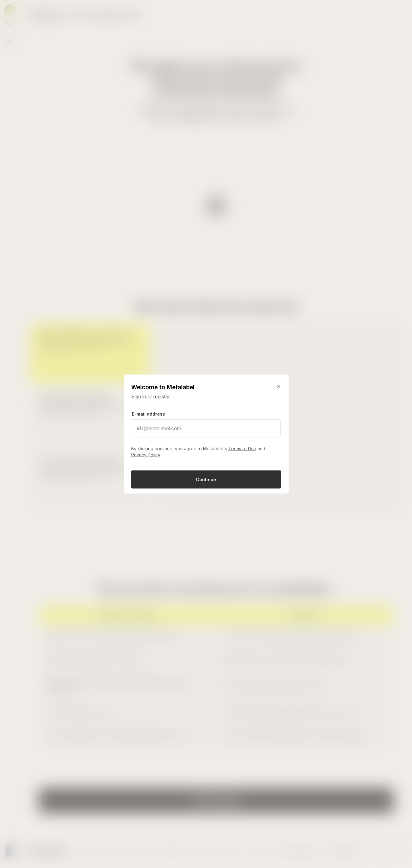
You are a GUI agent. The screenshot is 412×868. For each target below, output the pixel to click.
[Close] (279, 387)
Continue (206, 479)
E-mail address (148, 414)
